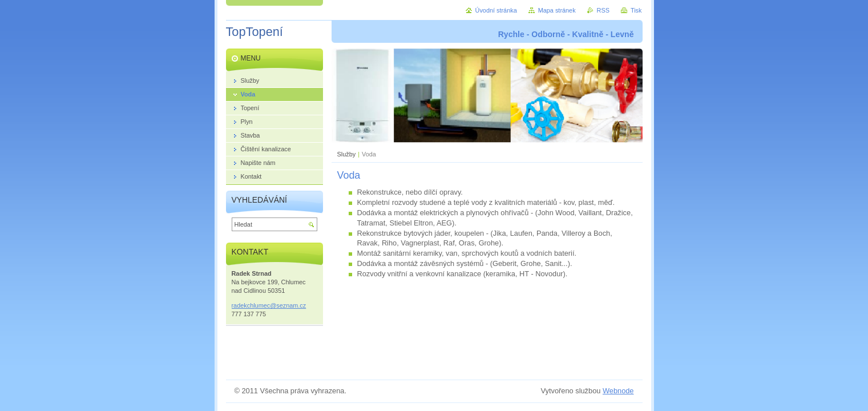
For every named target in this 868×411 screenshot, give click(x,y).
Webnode (618, 391)
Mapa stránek (557, 10)
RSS (603, 10)
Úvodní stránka (496, 10)
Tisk (636, 10)
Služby (347, 154)
